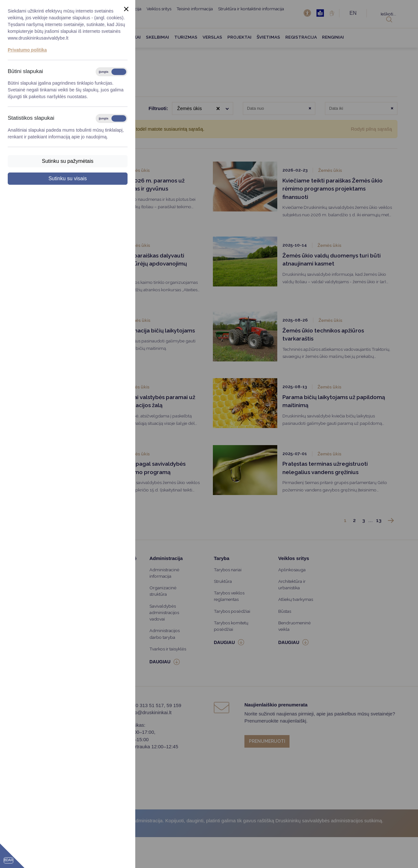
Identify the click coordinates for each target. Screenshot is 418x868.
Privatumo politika (27, 50)
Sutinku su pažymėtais (68, 161)
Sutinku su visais (67, 178)
